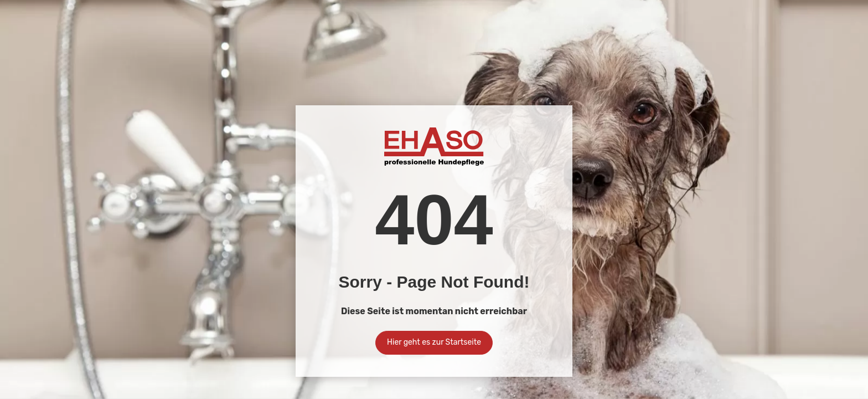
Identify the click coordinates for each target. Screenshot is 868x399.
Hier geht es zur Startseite (434, 342)
